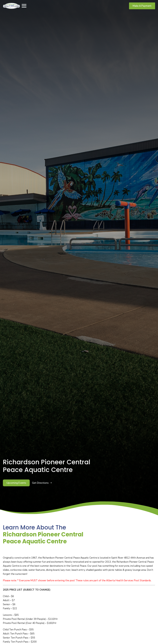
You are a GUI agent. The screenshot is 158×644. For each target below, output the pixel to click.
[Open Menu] (24, 6)
